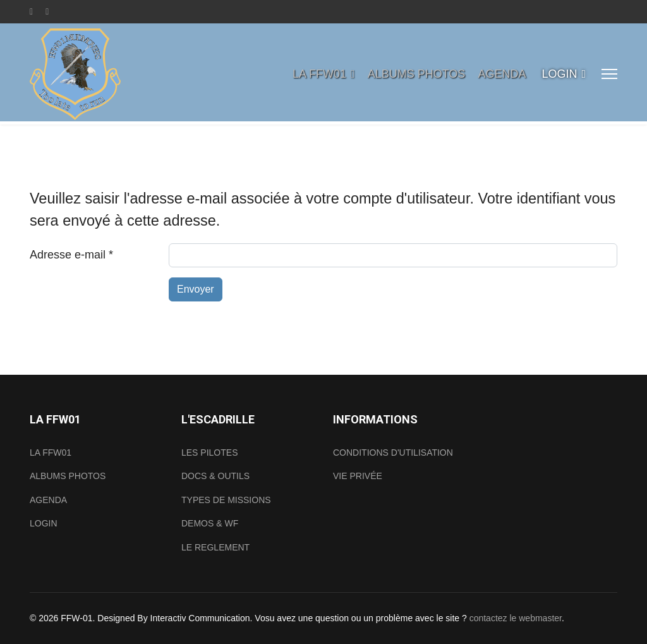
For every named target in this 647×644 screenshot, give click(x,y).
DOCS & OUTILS (215, 476)
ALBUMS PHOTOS (417, 74)
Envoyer (196, 289)
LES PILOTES (209, 453)
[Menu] (609, 74)
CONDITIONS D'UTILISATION (393, 453)
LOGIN (559, 74)
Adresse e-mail (71, 255)
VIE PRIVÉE (358, 476)
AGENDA (502, 74)
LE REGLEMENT (215, 547)
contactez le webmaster (516, 618)
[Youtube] (47, 11)
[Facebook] (31, 11)
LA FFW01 (319, 74)
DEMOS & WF (210, 523)
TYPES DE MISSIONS (226, 500)
